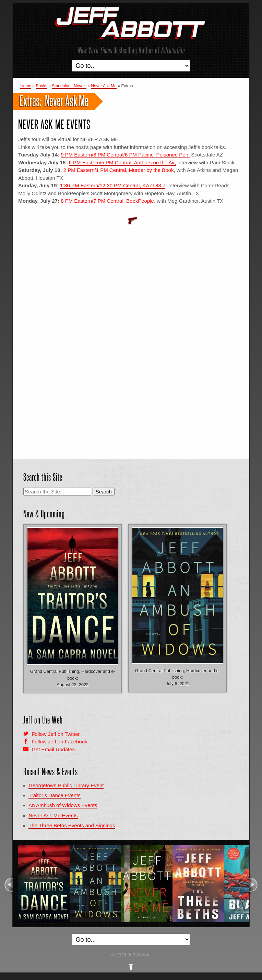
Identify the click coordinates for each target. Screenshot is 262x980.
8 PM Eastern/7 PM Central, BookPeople (107, 201)
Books (42, 86)
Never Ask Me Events (54, 124)
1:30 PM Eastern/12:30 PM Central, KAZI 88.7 (113, 185)
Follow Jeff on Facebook (59, 742)
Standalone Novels (69, 86)
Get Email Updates (53, 749)
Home (26, 86)
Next (254, 885)
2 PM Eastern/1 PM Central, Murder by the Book (119, 170)
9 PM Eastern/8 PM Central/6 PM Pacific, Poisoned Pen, (125, 155)
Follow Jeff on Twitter (56, 734)
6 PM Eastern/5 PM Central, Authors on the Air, (123, 162)
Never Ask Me (104, 86)
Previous (8, 885)
